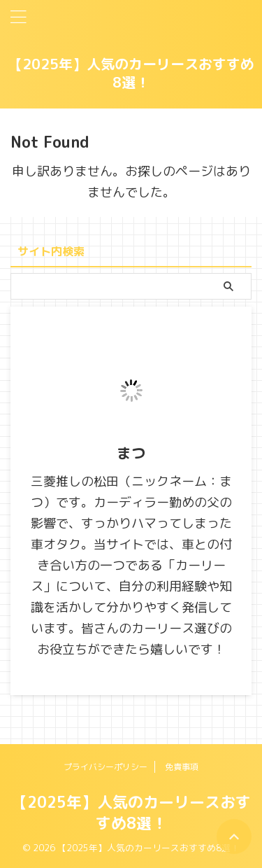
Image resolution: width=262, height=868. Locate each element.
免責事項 (182, 767)
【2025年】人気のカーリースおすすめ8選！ (131, 73)
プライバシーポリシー (105, 767)
